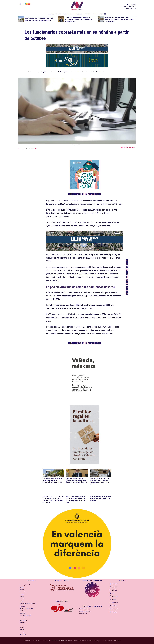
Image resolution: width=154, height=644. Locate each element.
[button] (20, 4)
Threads (114, 612)
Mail (113, 593)
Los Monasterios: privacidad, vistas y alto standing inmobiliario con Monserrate (52, 480)
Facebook (115, 584)
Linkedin (114, 590)
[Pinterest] (97, 194)
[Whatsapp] (72, 194)
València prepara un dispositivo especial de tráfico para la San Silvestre (100, 498)
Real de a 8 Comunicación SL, (60, 641)
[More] (100, 194)
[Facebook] (77, 194)
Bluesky (114, 606)
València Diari (83, 613)
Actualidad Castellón (85, 611)
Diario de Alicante (84, 609)
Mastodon (115, 609)
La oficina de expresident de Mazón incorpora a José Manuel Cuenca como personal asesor (79, 19)
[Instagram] (74, 194)
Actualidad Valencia (128, 147)
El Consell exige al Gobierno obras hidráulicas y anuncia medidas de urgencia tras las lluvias (119, 19)
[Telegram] (83, 194)
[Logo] (77, 6)
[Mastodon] (86, 194)
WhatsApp (115, 603)
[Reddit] (94, 194)
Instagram (115, 587)
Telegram (115, 596)
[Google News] (69, 194)
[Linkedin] (92, 194)
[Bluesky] (89, 194)
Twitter (114, 599)
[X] (80, 194)
